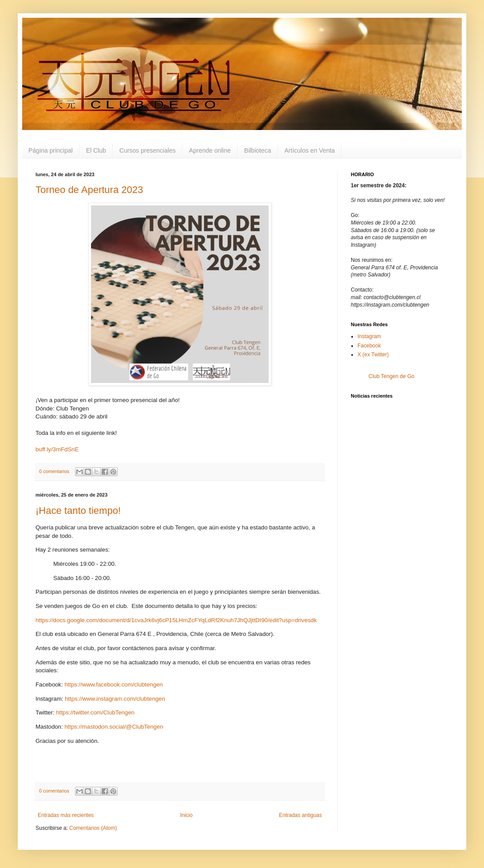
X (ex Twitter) (373, 355)
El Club (96, 150)
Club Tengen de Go (391, 376)
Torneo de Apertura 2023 (89, 190)
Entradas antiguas (300, 815)
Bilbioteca (258, 150)
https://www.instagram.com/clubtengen (115, 699)
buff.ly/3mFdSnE (57, 449)
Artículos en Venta (310, 150)
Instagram (369, 336)
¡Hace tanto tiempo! (78, 511)
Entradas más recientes (66, 815)
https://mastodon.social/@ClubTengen (114, 727)
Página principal (51, 150)
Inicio (186, 815)
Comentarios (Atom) (93, 828)
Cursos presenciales (148, 150)
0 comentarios (54, 471)
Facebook (369, 346)
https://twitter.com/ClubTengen (95, 712)
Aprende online (210, 150)
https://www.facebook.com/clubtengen (113, 685)
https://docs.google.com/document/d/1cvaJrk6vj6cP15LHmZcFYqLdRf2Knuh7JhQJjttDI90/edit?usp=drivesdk (176, 620)
